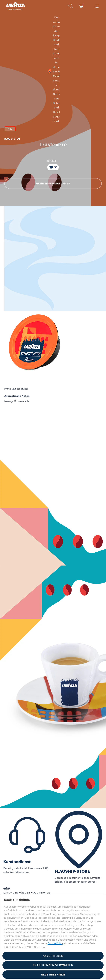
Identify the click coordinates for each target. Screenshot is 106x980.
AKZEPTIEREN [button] (53, 956)
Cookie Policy (55, 943)
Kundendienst (17, 843)
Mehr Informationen (53, 165)
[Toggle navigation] (97, 6)
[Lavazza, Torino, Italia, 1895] (16, 6)
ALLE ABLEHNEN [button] (53, 975)
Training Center (13, 893)
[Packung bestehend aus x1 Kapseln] (53, 148)
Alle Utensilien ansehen (18, 881)
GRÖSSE (52, 142)
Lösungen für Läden (16, 885)
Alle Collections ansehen (19, 878)
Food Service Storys (16, 889)
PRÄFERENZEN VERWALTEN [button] (53, 965)
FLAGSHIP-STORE (72, 853)
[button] (71, 6)
